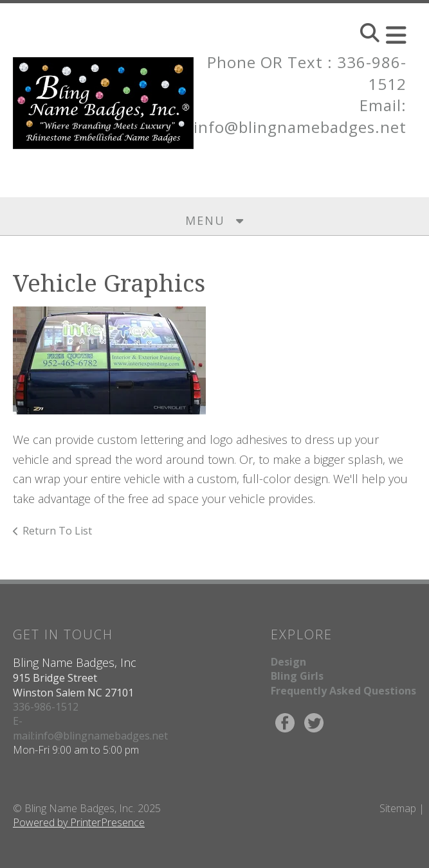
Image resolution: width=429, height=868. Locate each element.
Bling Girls (297, 676)
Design (288, 662)
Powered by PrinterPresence (79, 822)
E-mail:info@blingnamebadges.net (90, 728)
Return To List (57, 531)
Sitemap (398, 808)
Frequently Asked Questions (343, 691)
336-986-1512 (46, 707)
